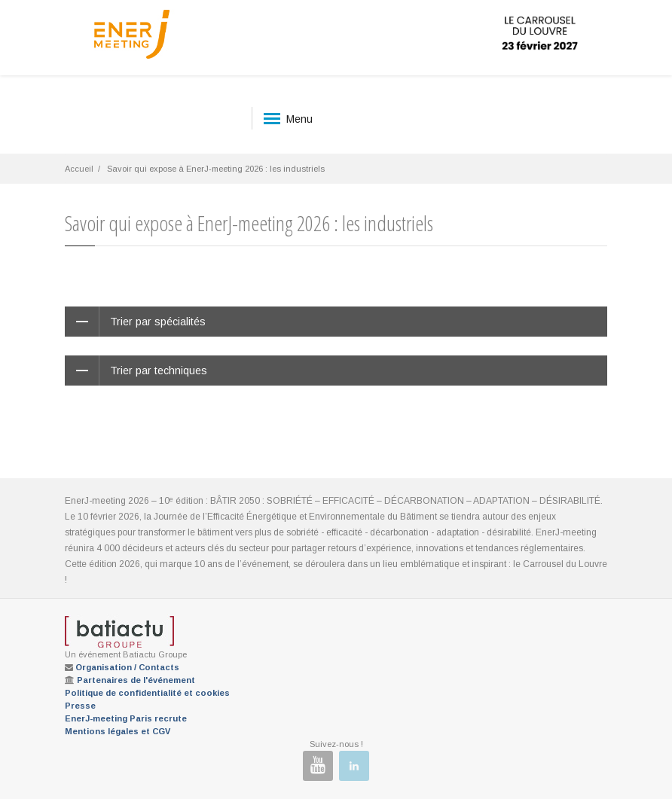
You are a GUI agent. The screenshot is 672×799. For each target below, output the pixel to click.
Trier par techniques (159, 371)
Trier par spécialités (158, 322)
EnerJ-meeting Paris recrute (126, 718)
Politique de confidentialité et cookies (147, 693)
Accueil (79, 169)
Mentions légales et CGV (118, 731)
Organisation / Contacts (127, 667)
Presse (80, 706)
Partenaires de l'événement (136, 680)
